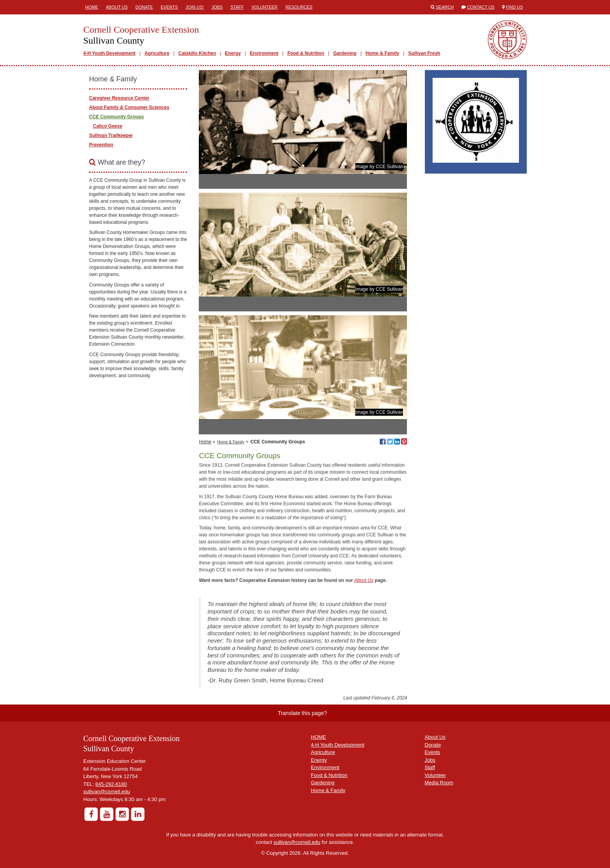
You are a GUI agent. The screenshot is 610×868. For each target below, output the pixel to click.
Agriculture (157, 53)
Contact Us (481, 7)
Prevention (101, 145)
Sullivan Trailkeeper (111, 135)
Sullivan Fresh (424, 53)
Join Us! (195, 7)
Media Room (439, 783)
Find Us (514, 7)
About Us (117, 7)
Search (445, 7)
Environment (264, 53)
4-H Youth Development (109, 53)
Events (169, 7)
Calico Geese (108, 126)
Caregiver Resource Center (119, 98)
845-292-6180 (111, 784)
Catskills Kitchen (197, 53)
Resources (299, 7)
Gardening (345, 53)
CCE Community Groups (117, 117)
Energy (233, 53)
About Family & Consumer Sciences (129, 107)
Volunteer (264, 7)
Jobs (217, 7)
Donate (144, 7)
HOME (318, 737)
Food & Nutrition (306, 53)
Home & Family (383, 53)
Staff (237, 7)
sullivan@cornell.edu (107, 792)
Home (92, 7)
